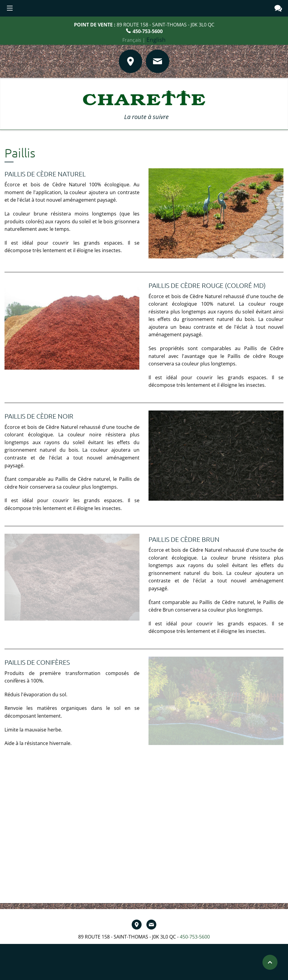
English (156, 40)
